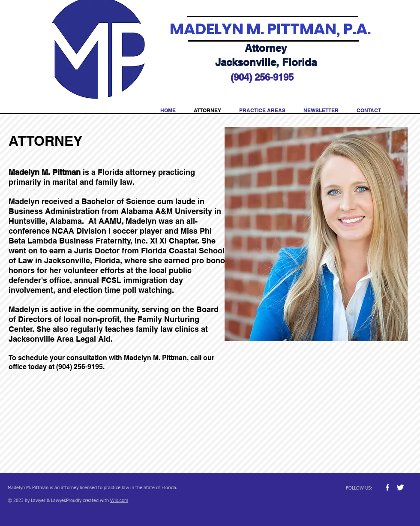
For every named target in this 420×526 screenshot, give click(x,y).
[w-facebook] (387, 487)
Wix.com (119, 500)
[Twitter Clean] (400, 487)
